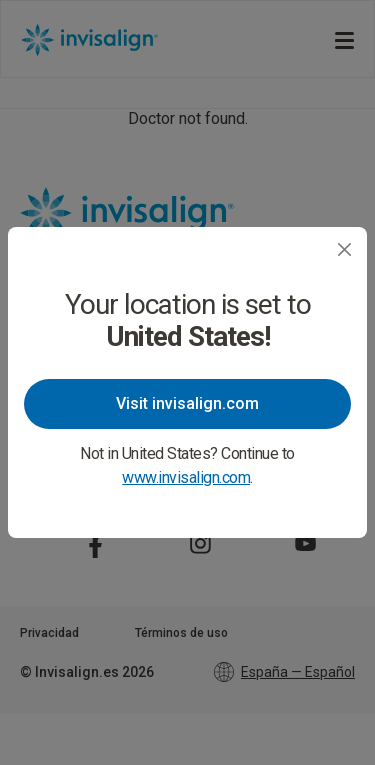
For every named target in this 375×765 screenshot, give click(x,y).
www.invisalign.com (186, 477)
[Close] (344, 249)
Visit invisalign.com (187, 403)
